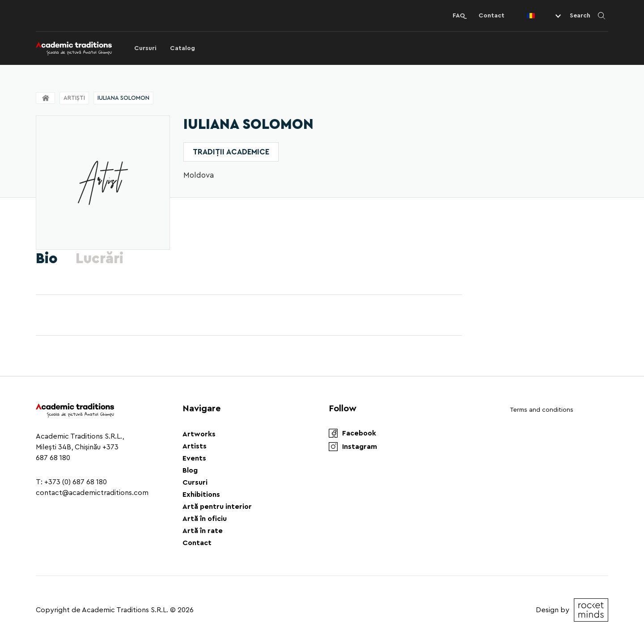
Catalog (182, 48)
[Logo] (74, 48)
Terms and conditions (542, 410)
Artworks (199, 434)
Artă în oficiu (205, 519)
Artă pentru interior (217, 507)
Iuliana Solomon (123, 98)
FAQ (459, 16)
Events (194, 458)
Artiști (74, 98)
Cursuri (145, 48)
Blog (190, 470)
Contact (491, 16)
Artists (195, 446)
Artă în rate (203, 531)
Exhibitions (201, 495)
